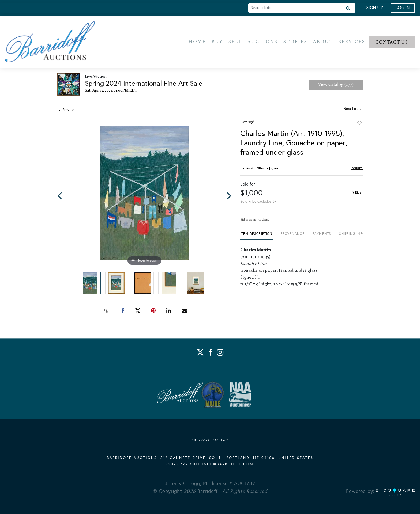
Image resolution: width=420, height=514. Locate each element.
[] (357, 193)
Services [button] (352, 42)
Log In (403, 8)
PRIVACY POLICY (210, 440)
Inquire (357, 169)
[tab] (256, 237)
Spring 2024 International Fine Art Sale (144, 84)
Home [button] (197, 42)
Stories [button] (295, 42)
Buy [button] (217, 42)
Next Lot (352, 110)
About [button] (323, 42)
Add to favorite (359, 124)
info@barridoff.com (228, 464)
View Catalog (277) (336, 86)
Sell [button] (235, 42)
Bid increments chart (255, 221)
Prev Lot (67, 111)
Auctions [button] (263, 42)
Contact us (392, 43)
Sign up (375, 8)
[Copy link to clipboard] (107, 311)
